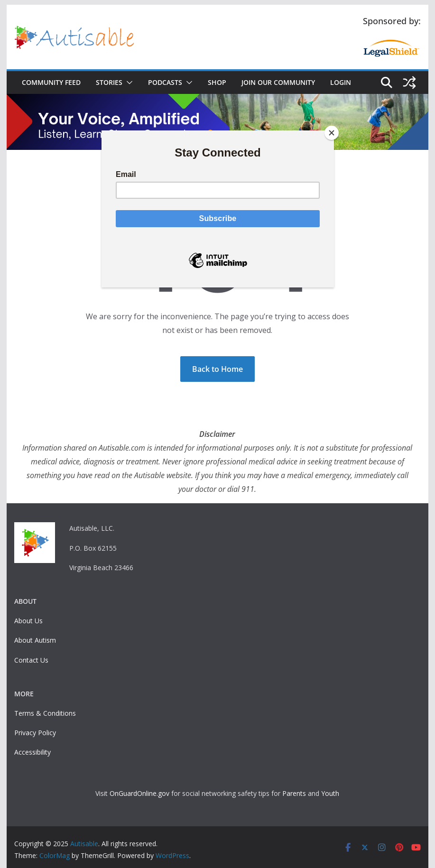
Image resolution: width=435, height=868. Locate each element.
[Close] (332, 133)
